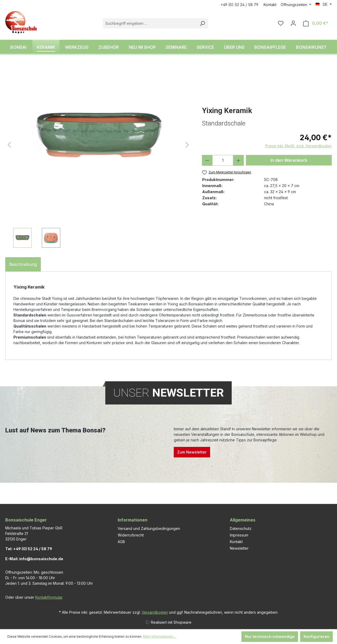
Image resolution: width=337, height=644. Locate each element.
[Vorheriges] (9, 145)
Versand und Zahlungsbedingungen (149, 528)
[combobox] (150, 23)
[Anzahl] (223, 160)
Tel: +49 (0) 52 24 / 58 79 (29, 549)
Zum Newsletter (192, 452)
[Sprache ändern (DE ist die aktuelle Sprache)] (324, 4)
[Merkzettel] (281, 23)
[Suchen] (202, 23)
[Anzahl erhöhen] (238, 160)
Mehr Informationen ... (160, 636)
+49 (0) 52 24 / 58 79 (239, 5)
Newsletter (239, 548)
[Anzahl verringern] (207, 160)
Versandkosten (155, 612)
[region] (98, 157)
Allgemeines (243, 520)
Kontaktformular (49, 597)
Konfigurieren (316, 636)
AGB (121, 542)
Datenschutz (241, 528)
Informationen (133, 520)
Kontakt (270, 5)
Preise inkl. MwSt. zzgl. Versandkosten (298, 146)
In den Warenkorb (289, 160)
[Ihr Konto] (293, 23)
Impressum (239, 535)
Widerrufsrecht (131, 535)
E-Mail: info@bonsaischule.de (34, 559)
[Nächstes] (187, 145)
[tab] (23, 264)
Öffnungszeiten (294, 5)
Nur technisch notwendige (270, 636)
